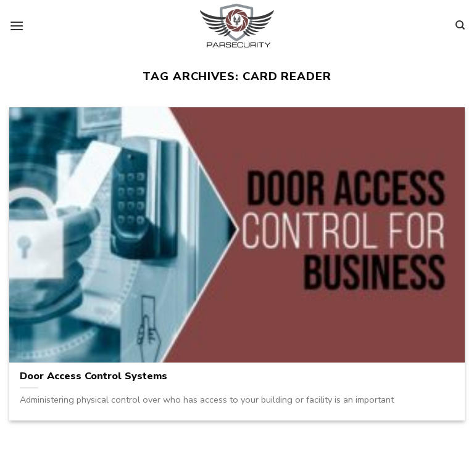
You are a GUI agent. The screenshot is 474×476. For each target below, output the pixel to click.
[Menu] (17, 26)
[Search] (460, 25)
